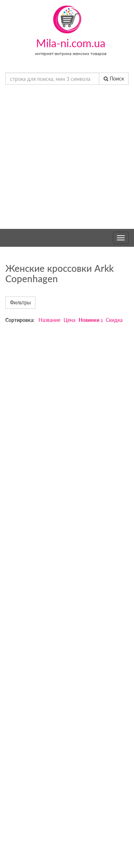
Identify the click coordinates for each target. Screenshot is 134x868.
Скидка (114, 320)
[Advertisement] (67, 158)
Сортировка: (20, 320)
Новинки (89, 320)
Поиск (114, 79)
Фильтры (20, 302)
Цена (70, 320)
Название (49, 320)
